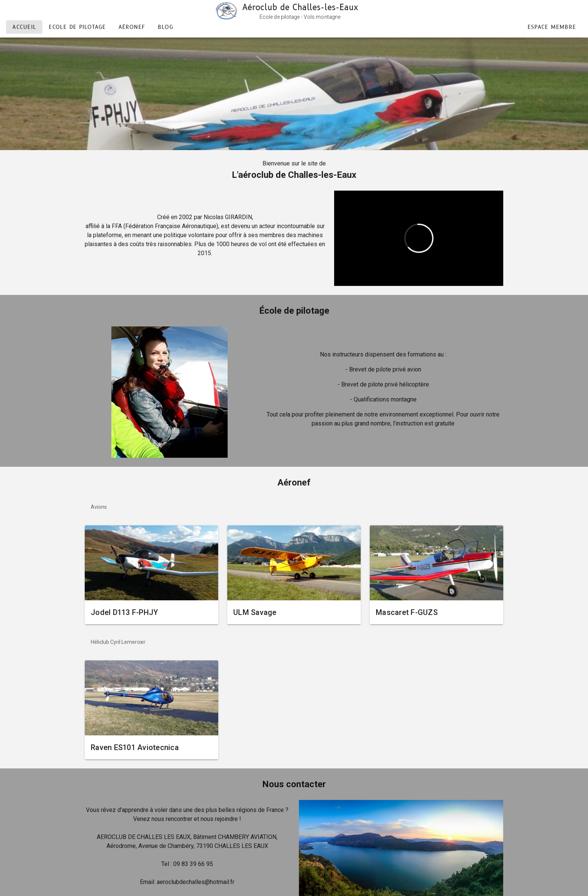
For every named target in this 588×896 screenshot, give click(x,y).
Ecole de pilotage (77, 27)
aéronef (132, 27)
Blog (166, 27)
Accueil (24, 27)
